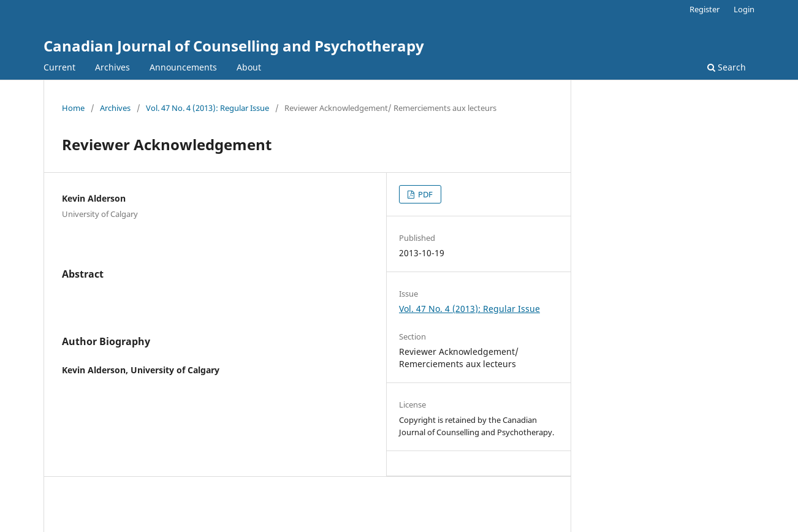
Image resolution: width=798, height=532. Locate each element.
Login (744, 9)
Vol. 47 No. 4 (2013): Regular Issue (207, 108)
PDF (424, 194)
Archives (112, 67)
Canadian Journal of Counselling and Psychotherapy (234, 46)
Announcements (183, 67)
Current (59, 67)
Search (727, 67)
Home (73, 108)
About (249, 67)
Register (705, 9)
